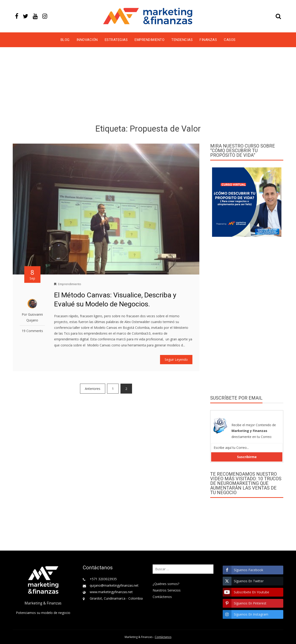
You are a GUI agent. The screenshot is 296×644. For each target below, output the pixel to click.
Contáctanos (163, 637)
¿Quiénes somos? (166, 584)
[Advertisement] (148, 86)
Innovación (87, 40)
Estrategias (116, 40)
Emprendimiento (150, 40)
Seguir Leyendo (176, 359)
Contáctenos (162, 597)
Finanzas (208, 40)
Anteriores (93, 389)
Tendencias (182, 40)
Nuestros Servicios (167, 590)
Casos (230, 40)
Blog (65, 40)
